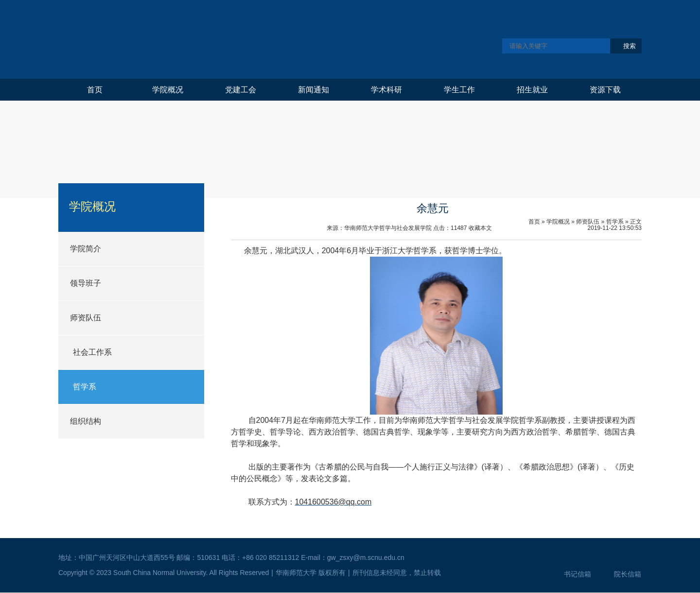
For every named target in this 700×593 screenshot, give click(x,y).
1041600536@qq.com (333, 502)
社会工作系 (92, 352)
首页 (95, 90)
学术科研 (386, 90)
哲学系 (85, 387)
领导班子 (86, 283)
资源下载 (605, 90)
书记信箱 (577, 574)
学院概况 (168, 90)
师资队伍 (86, 318)
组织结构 (86, 421)
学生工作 (459, 90)
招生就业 (532, 90)
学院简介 (86, 249)
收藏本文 (480, 228)
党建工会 (241, 90)
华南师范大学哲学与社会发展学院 (212, 39)
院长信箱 (628, 574)
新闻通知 (314, 90)
